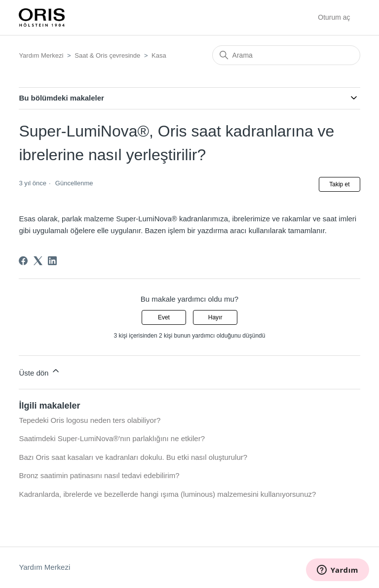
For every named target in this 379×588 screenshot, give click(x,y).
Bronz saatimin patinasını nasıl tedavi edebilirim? (99, 475)
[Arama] (286, 55)
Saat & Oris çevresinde (107, 55)
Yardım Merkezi (41, 55)
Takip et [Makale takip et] (339, 184)
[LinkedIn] (52, 261)
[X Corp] (38, 261)
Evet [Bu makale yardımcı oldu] (164, 317)
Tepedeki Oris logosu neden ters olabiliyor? (90, 420)
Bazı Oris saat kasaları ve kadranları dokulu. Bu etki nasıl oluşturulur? (133, 457)
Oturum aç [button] (334, 17)
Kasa (159, 55)
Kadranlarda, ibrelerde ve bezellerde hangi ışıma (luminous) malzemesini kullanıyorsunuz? (167, 494)
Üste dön (39, 371)
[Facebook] (23, 261)
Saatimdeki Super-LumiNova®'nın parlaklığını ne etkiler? (112, 438)
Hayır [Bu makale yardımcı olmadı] (215, 317)
